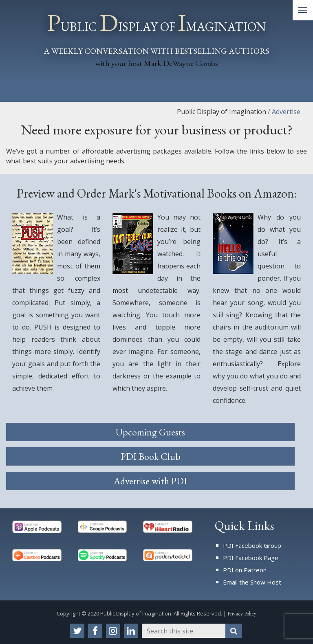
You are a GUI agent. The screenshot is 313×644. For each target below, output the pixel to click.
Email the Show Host (252, 582)
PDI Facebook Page (251, 558)
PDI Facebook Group (252, 545)
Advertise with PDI (150, 481)
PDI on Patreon (245, 570)
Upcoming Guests (150, 432)
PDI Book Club (151, 456)
